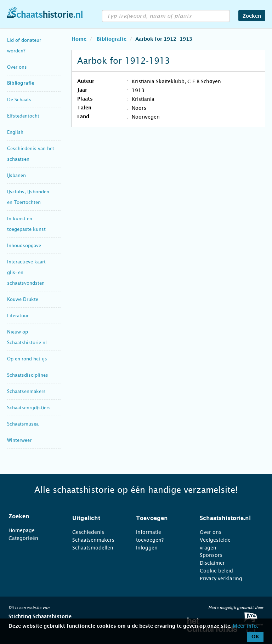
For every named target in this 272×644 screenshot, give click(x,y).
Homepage (22, 530)
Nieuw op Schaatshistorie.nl (27, 337)
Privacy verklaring (221, 579)
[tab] (32, 517)
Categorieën (23, 538)
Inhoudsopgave (24, 246)
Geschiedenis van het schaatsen (31, 154)
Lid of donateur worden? (24, 45)
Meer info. (245, 626)
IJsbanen (16, 175)
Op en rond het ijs (27, 359)
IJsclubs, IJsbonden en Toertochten (28, 197)
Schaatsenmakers (26, 391)
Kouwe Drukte (23, 299)
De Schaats (19, 100)
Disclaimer (212, 563)
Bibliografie (21, 83)
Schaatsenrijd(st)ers (29, 408)
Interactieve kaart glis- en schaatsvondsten (26, 272)
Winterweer (19, 440)
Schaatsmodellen (93, 548)
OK (255, 637)
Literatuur (18, 316)
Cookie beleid (216, 571)
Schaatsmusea (23, 424)
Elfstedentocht (23, 116)
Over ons (17, 67)
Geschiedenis (88, 532)
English (15, 132)
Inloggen (147, 548)
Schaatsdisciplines (28, 375)
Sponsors (211, 555)
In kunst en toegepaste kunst (26, 224)
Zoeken (252, 16)
